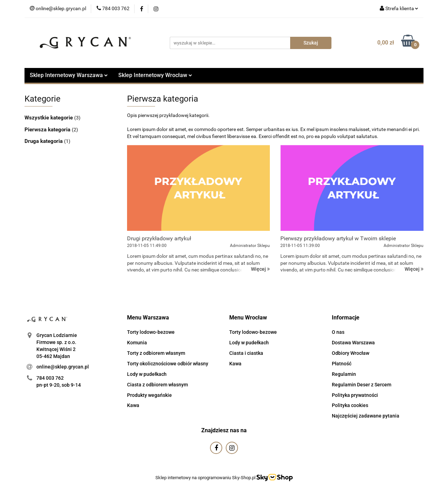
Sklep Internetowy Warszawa (69, 75)
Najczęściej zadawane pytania (366, 416)
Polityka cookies (350, 405)
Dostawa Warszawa (353, 343)
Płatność (342, 364)
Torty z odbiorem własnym (156, 353)
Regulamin (344, 374)
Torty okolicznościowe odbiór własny (168, 364)
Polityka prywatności (355, 395)
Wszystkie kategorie (49, 118)
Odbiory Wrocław (351, 353)
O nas (338, 332)
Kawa (133, 405)
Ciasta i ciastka (246, 353)
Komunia (137, 343)
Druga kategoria (44, 141)
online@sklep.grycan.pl (63, 367)
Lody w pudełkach (147, 374)
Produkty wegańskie (149, 395)
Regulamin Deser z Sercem (362, 385)
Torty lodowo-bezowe (151, 332)
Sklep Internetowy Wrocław (155, 75)
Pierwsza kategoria (48, 130)
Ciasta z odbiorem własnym (157, 385)
